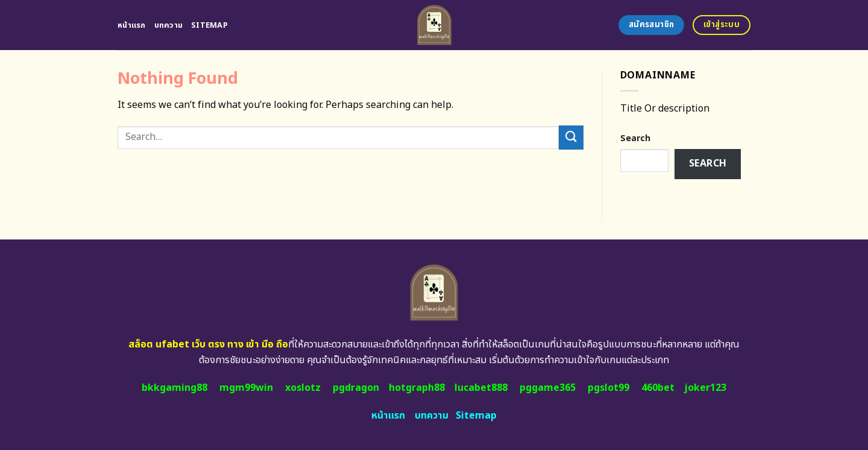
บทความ (169, 25)
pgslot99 (609, 388)
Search (635, 138)
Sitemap (209, 25)
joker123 (705, 388)
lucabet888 (481, 388)
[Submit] (571, 137)
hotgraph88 (417, 388)
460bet (658, 388)
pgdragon (356, 388)
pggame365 (548, 388)
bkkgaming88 (175, 388)
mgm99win (246, 388)
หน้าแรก (132, 25)
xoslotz (303, 388)
